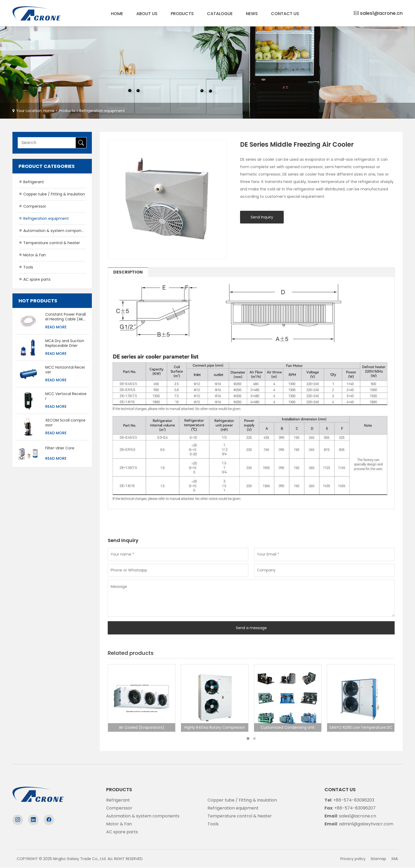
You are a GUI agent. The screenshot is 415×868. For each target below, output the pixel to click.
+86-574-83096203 (354, 800)
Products (182, 14)
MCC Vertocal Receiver (66, 396)
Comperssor (32, 206)
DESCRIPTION (128, 272)
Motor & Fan (32, 255)
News (252, 14)
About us (147, 14)
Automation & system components (52, 231)
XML (395, 859)
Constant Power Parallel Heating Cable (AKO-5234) (66, 317)
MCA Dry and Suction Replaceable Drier (65, 343)
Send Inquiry (262, 217)
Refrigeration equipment (102, 111)
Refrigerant (31, 182)
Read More (56, 327)
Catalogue (220, 14)
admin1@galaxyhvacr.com (366, 824)
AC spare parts (35, 279)
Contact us (285, 14)
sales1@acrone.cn (381, 13)
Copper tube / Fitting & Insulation (52, 194)
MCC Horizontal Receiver (65, 370)
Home (117, 14)
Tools (26, 267)
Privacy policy (353, 859)
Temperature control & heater (49, 243)
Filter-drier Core (60, 448)
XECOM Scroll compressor (65, 423)
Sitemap (378, 859)
